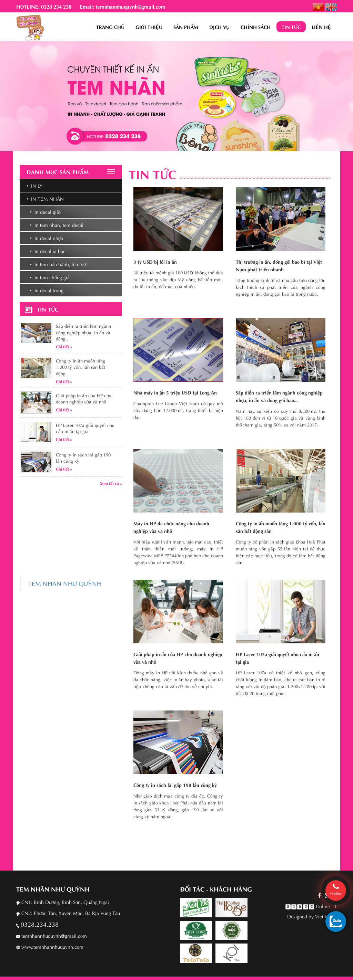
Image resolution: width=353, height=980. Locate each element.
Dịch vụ (219, 27)
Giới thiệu (149, 27)
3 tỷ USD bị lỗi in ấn (155, 261)
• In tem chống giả (50, 277)
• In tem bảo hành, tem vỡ (58, 264)
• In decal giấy (46, 212)
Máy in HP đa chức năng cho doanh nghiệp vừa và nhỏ (171, 527)
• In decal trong (47, 290)
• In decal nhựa (47, 238)
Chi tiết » (64, 346)
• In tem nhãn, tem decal (57, 225)
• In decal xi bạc (48, 251)
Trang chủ (110, 27)
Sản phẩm (186, 27)
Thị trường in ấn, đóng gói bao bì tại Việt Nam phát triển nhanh (279, 265)
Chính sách (256, 27)
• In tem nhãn (45, 198)
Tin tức (291, 27)
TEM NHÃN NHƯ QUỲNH (65, 583)
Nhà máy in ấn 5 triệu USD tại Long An (175, 392)
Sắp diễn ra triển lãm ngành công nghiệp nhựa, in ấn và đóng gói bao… (279, 396)
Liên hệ (321, 27)
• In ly (34, 185)
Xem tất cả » (111, 483)
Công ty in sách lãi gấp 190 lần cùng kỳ (175, 785)
